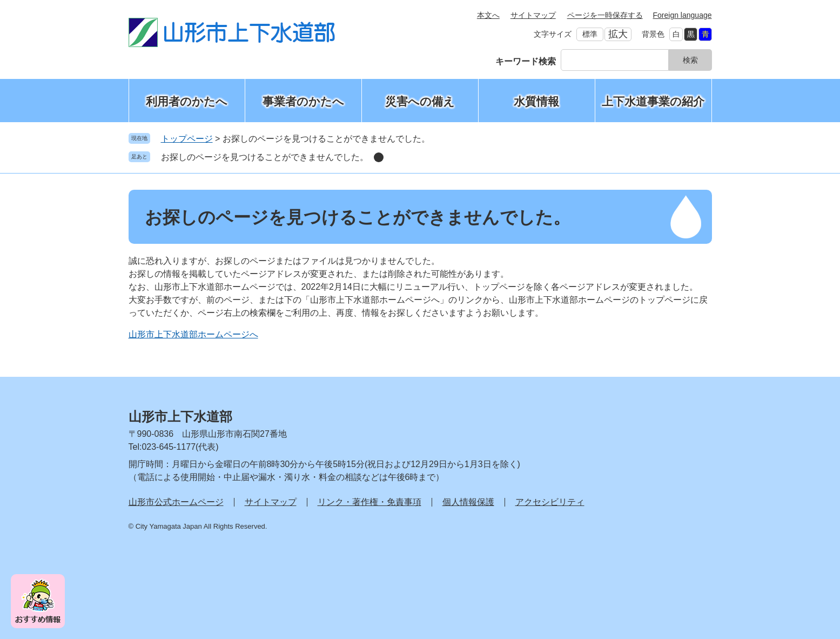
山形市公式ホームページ (176, 502)
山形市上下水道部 (180, 417)
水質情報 (536, 101)
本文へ (488, 15)
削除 (379, 157)
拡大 (618, 34)
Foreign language (683, 15)
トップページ (187, 139)
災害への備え (420, 101)
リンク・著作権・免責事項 (369, 502)
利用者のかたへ (187, 101)
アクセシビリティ (550, 502)
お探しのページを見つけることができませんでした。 (265, 157)
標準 (590, 34)
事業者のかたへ (303, 101)
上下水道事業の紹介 (653, 101)
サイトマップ (533, 15)
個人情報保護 (468, 502)
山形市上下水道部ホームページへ (193, 334)
